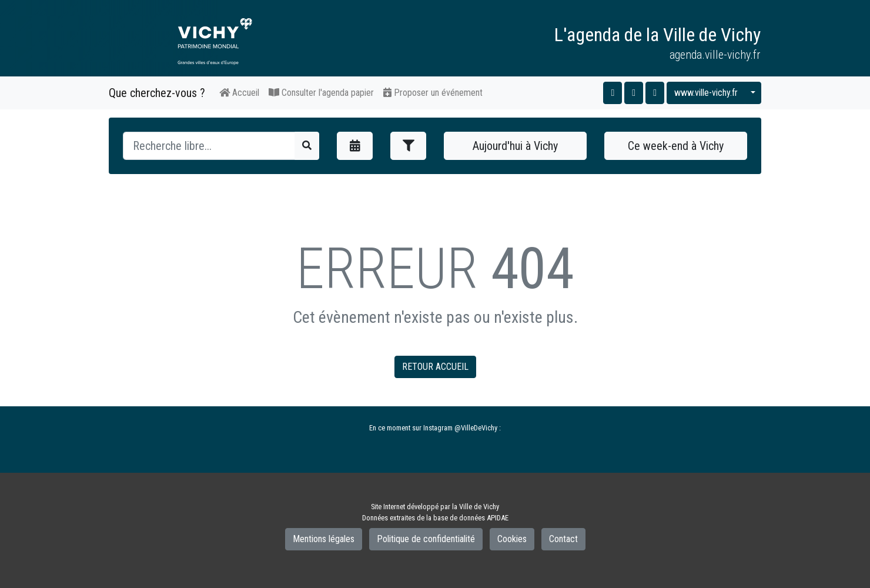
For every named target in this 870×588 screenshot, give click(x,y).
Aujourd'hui (515, 146)
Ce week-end (676, 146)
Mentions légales (324, 539)
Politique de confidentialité (426, 539)
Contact (563, 539)
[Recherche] (209, 146)
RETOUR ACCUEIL (435, 367)
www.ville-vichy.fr (706, 93)
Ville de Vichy (479, 507)
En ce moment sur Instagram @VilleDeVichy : (435, 428)
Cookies (512, 539)
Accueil (239, 93)
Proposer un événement (433, 93)
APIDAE (498, 518)
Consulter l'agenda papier (321, 93)
